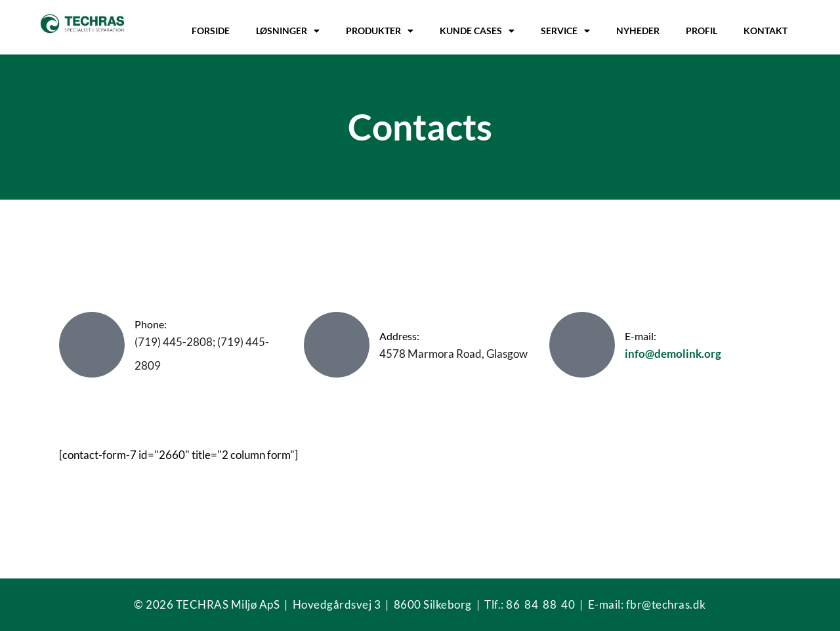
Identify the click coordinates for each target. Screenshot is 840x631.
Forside (211, 31)
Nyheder (638, 31)
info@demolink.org (673, 354)
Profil (702, 31)
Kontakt (766, 31)
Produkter (380, 31)
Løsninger (288, 31)
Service (565, 31)
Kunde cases (477, 31)
